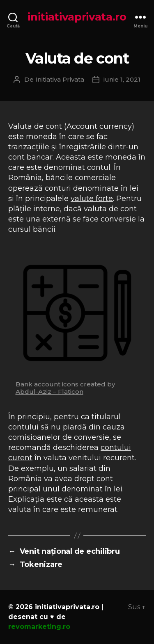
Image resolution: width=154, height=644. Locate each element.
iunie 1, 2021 (122, 79)
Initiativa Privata (60, 79)
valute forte (92, 199)
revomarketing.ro (39, 627)
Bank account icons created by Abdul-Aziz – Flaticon (65, 388)
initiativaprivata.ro (77, 17)
